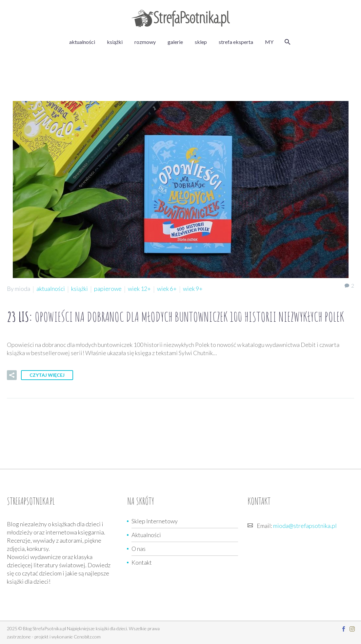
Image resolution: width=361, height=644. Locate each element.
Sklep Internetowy (155, 521)
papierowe (108, 289)
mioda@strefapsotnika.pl (305, 526)
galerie (175, 42)
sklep (201, 42)
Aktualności (146, 535)
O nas (139, 549)
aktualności (82, 42)
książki (115, 42)
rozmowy (145, 42)
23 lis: (175, 317)
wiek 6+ (167, 289)
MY (269, 42)
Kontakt (142, 562)
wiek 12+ (139, 289)
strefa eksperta (236, 42)
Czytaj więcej (47, 375)
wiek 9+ (193, 289)
